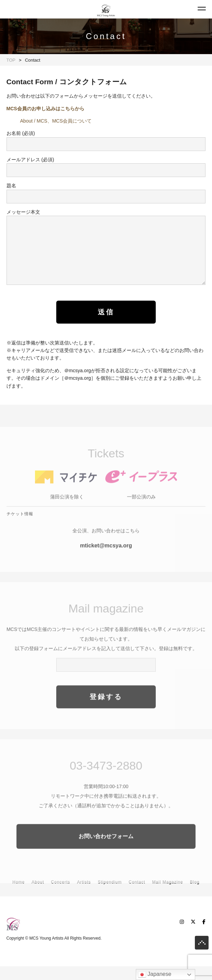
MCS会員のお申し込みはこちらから (45, 109)
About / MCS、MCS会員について (56, 121)
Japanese (155, 975)
